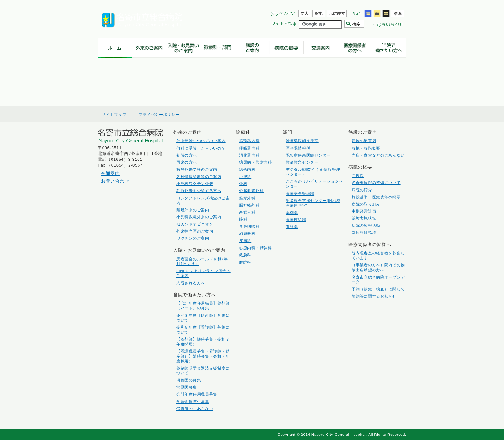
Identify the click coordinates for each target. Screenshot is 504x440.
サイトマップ (114, 115)
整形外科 (247, 198)
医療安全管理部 (300, 193)
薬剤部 (292, 212)
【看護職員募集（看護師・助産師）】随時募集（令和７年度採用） (203, 356)
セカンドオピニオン (195, 224)
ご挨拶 (358, 175)
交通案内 (110, 173)
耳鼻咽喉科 (249, 226)
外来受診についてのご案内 (201, 141)
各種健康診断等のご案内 (199, 176)
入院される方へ (191, 283)
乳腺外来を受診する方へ (199, 191)
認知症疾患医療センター (308, 155)
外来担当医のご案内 (195, 231)
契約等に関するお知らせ (374, 296)
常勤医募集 (187, 387)
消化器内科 (249, 155)
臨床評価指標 (364, 232)
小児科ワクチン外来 (195, 183)
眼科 (243, 219)
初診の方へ (187, 155)
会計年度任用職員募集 (197, 394)
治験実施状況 (364, 218)
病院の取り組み (366, 204)
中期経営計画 (364, 211)
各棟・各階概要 (366, 148)
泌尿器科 (247, 233)
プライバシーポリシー (159, 115)
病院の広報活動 (366, 225)
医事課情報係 (298, 148)
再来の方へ (187, 162)
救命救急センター (302, 162)
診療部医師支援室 (302, 141)
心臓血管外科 (251, 191)
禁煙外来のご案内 (193, 210)
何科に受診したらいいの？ (201, 148)
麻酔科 (245, 262)
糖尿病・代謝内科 (256, 162)
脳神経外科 (249, 205)
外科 (243, 183)
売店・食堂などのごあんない (378, 155)
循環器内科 (249, 141)
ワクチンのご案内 (193, 238)
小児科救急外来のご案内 (199, 217)
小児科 (245, 176)
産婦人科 (247, 212)
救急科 (245, 255)
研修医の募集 (189, 380)
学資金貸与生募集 (193, 402)
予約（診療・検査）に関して (378, 289)
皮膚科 (245, 240)
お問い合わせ (115, 181)
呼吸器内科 (249, 148)
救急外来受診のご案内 (197, 169)
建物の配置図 (364, 141)
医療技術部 (296, 220)
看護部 (292, 227)
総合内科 (247, 169)
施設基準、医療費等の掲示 (376, 197)
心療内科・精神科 (256, 248)
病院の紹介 (362, 190)
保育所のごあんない (195, 409)
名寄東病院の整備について (376, 183)
